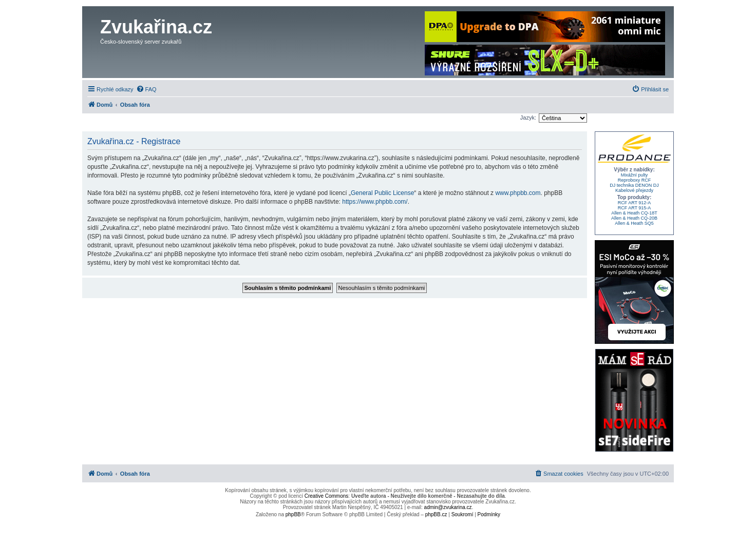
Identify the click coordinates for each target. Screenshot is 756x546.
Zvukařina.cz (156, 27)
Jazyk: (528, 118)
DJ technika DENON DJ (634, 185)
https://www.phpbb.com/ (375, 202)
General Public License (382, 193)
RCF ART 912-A (635, 203)
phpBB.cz (436, 514)
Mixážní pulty (635, 175)
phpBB (293, 514)
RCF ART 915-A (635, 208)
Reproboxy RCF (635, 180)
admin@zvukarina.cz (448, 507)
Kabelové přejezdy (634, 190)
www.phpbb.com (518, 193)
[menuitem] (146, 89)
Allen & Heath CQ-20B (634, 218)
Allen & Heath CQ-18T (634, 213)
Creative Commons (327, 496)
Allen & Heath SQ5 (634, 223)
